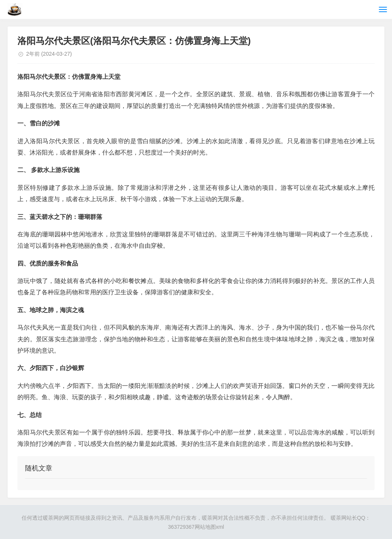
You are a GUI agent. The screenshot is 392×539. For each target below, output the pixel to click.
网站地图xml (209, 527)
